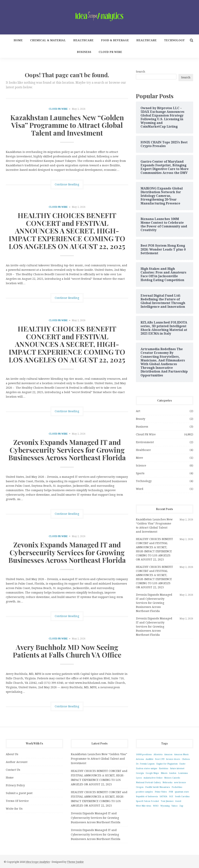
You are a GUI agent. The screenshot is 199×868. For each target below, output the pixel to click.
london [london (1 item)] (173, 773)
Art (138, 411)
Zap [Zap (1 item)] (181, 806)
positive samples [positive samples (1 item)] (144, 792)
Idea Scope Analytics (38, 862)
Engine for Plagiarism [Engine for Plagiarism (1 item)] (167, 764)
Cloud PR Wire (110, 52)
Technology (174, 40)
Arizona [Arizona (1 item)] (140, 759)
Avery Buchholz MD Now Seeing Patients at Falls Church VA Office (67, 651)
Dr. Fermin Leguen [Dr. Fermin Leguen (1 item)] (145, 764)
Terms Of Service (17, 801)
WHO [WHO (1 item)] (156, 806)
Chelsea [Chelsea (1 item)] (186, 759)
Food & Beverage (115, 40)
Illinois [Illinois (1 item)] (164, 773)
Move (139, 458)
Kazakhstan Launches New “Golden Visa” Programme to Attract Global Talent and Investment (67, 125)
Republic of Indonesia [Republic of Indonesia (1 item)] (147, 797)
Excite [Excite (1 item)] (182, 764)
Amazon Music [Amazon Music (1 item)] (181, 754)
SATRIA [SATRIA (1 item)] (163, 797)
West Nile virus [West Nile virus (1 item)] (144, 806)
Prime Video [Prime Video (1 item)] (161, 792)
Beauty (141, 419)
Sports (140, 473)
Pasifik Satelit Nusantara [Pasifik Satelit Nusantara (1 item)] (158, 787)
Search (141, 72)
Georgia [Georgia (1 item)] (140, 773)
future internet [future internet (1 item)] (177, 768)
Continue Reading (67, 184)
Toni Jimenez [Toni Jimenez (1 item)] (167, 801)
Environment (145, 442)
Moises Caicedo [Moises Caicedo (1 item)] (172, 778)
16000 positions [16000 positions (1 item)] (144, 754)
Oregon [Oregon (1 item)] (140, 787)
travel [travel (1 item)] (178, 801)
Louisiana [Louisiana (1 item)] (183, 773)
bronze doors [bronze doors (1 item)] (173, 759)
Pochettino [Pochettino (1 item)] (177, 787)
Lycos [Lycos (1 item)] (139, 778)
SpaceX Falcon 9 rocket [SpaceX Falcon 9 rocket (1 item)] (147, 801)
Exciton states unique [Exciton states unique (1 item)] (147, 768)
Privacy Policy (15, 785)
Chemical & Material (48, 40)
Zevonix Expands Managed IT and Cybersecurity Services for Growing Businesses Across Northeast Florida (67, 450)
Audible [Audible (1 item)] (149, 759)
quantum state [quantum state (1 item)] (182, 792)
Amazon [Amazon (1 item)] (168, 754)
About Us (12, 754)
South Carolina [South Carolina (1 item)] (182, 797)
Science (141, 466)
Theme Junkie (75, 862)
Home (18, 40)
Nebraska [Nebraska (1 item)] (167, 783)
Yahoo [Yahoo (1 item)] (175, 806)
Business (84, 52)
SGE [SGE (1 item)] (171, 797)
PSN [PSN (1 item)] (171, 792)
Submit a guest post (19, 793)
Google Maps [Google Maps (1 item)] (152, 773)
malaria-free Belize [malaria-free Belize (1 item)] (153, 778)
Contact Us (13, 770)
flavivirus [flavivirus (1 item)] (164, 768)
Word (140, 489)
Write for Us (14, 809)
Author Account (17, 762)
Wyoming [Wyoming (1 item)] (165, 806)
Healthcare (83, 40)
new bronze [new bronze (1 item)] (180, 783)
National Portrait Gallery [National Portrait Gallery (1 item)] (148, 783)
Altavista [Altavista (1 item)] (158, 754)
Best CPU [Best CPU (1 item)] (160, 759)
